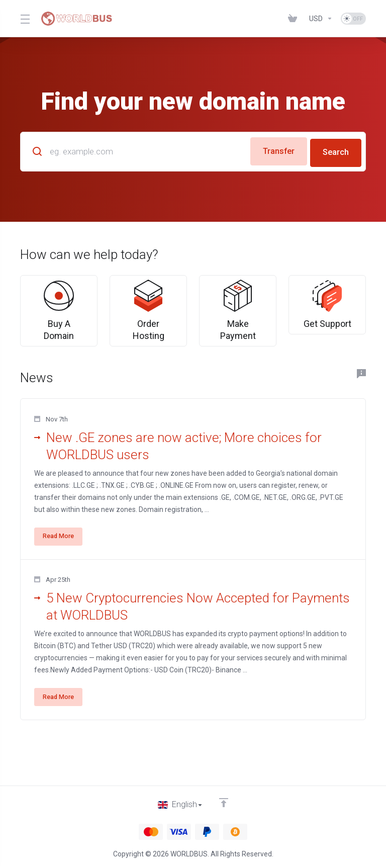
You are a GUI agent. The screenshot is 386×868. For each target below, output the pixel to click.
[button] (193, 501)
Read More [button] (62, 557)
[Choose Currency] (321, 19)
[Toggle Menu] (24, 19)
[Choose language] (180, 805)
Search (335, 150)
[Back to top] (224, 802)
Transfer (274, 150)
